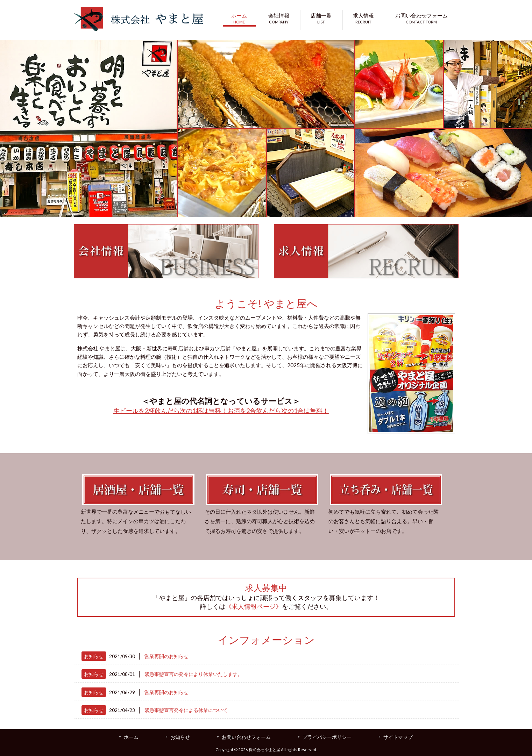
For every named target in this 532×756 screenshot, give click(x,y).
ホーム (131, 737)
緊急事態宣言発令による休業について (186, 710)
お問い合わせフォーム (246, 737)
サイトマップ (398, 737)
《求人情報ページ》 (254, 606)
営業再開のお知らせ (166, 656)
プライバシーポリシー (327, 737)
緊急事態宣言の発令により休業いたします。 (193, 674)
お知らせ (94, 656)
